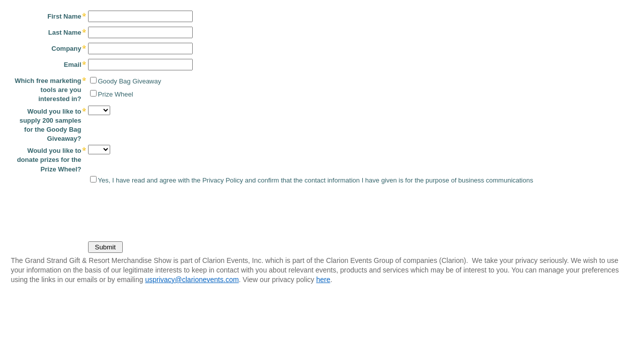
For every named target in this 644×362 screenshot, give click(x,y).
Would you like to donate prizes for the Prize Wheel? (49, 160)
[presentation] (84, 211)
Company (66, 49)
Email (73, 65)
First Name (64, 16)
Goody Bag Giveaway (130, 81)
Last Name (65, 32)
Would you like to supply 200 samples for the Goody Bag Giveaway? (51, 125)
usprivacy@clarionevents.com (192, 280)
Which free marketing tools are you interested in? (48, 90)
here (323, 280)
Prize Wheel (116, 94)
